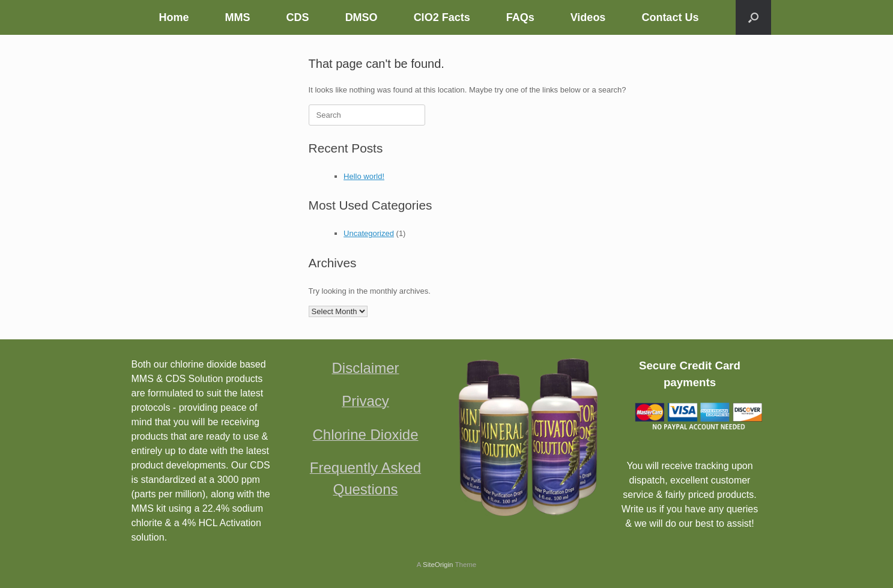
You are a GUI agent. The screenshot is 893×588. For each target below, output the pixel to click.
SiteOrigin (438, 565)
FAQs (520, 17)
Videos (588, 17)
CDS (298, 17)
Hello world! (364, 176)
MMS (238, 17)
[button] (753, 17)
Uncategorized (369, 233)
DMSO (362, 17)
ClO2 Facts (442, 17)
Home (174, 17)
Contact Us (670, 17)
